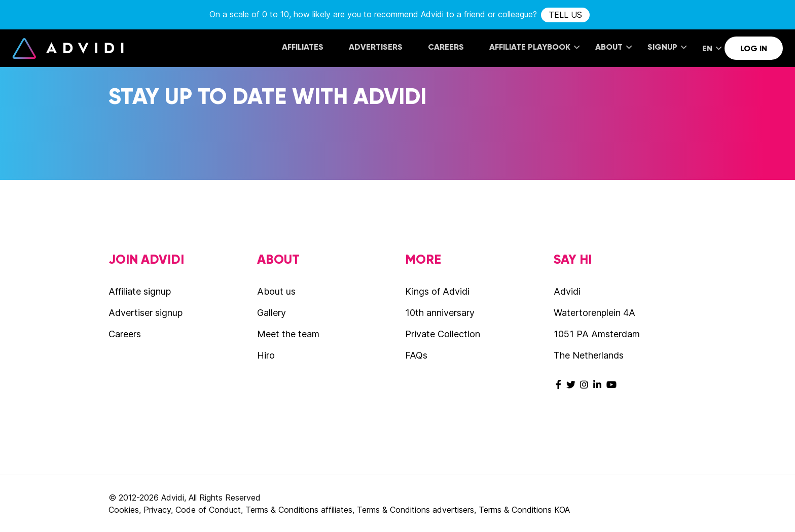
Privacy (157, 510)
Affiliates (303, 47)
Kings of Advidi (437, 291)
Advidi (68, 48)
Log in (754, 48)
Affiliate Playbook (534, 47)
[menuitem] (303, 48)
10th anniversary (440, 313)
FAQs (416, 355)
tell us (565, 15)
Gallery (272, 313)
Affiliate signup (140, 291)
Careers (446, 47)
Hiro (266, 355)
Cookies (124, 510)
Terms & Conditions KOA (524, 510)
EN (712, 48)
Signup (667, 47)
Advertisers (376, 47)
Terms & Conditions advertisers (415, 510)
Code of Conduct (208, 510)
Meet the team (288, 334)
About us (276, 291)
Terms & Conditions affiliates (299, 510)
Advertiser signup (146, 313)
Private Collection (443, 334)
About (613, 47)
